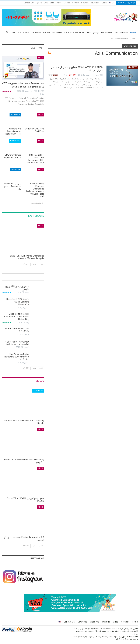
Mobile (67, 3)
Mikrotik (75, 3)
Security (36, 33)
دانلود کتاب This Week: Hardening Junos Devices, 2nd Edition (17, 357)
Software (15, 114)
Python (39, 3)
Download (95, 3)
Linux (26, 33)
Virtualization (75, 33)
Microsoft (107, 33)
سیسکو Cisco (92, 33)
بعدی (34, 265)
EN (112, 3)
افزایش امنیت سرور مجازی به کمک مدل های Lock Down (17, 343)
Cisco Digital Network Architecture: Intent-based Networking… (16, 317)
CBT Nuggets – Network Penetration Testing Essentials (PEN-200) (23, 85)
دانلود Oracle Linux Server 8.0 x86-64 (17, 330)
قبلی (41, 265)
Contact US (29, 3)
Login (104, 3)
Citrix (52, 3)
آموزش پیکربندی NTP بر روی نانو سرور (17, 288)
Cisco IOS (95, 622)
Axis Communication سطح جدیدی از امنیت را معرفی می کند (77, 69)
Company (123, 33)
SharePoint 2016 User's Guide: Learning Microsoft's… (18, 302)
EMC (46, 3)
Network (85, 3)
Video (59, 3)
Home (133, 33)
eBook (47, 33)
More (19, 33)
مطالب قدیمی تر (37, 203)
